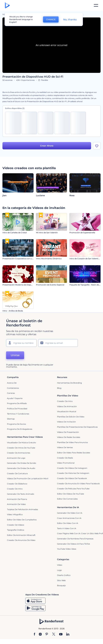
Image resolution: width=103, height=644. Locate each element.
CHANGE (51, 19)
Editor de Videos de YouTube (70, 494)
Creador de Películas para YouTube (73, 489)
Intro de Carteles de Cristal (15, 233)
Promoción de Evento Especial (50, 285)
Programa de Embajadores (20, 429)
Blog (59, 388)
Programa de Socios (16, 424)
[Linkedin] (68, 634)
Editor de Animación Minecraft (21, 535)
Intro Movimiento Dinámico (49, 259)
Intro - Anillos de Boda (13, 311)
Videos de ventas (65, 447)
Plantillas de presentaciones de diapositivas (77, 427)
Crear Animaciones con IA (69, 518)
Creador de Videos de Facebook (72, 478)
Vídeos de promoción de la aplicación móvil (28, 478)
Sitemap (11, 419)
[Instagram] (40, 634)
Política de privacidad (17, 409)
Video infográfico (15, 514)
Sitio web (61, 580)
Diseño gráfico (64, 575)
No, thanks (70, 20)
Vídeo (60, 565)
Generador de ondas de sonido (22, 463)
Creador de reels (65, 458)
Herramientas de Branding (69, 383)
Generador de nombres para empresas (75, 539)
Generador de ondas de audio (21, 468)
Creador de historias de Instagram (73, 473)
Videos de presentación (68, 432)
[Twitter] (54, 634)
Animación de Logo (16, 458)
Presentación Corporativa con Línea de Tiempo (24, 259)
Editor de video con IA (68, 523)
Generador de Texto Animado (21, 494)
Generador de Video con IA (70, 513)
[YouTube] (61, 634)
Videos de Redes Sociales (69, 437)
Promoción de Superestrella (82, 233)
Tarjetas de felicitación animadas (23, 509)
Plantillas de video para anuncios (72, 442)
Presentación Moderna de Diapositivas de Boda (24, 285)
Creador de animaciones (19, 453)
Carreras (11, 393)
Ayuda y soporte (15, 398)
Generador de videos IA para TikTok (73, 544)
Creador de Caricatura (17, 473)
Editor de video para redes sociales (74, 453)
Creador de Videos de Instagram (72, 468)
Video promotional (66, 463)
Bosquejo (61, 585)
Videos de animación (67, 406)
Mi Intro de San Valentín (47, 233)
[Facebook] (35, 634)
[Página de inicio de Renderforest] (7, 5)
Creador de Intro (65, 401)
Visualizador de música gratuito (22, 443)
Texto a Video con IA (67, 528)
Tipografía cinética (16, 530)
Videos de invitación (66, 422)
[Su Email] (58, 343)
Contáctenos (13, 388)
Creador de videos (16, 525)
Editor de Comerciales (67, 499)
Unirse (15, 355)
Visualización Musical (67, 411)
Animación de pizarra (17, 499)
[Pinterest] (47, 634)
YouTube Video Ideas (67, 549)
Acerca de (12, 383)
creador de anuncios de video (21, 540)
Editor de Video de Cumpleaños (22, 520)
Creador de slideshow (17, 484)
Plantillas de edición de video (71, 417)
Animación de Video (16, 504)
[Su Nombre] (21, 343)
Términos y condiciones (18, 414)
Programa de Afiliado (17, 403)
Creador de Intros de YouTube (21, 448)
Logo (59, 570)
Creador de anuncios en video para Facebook (78, 484)
